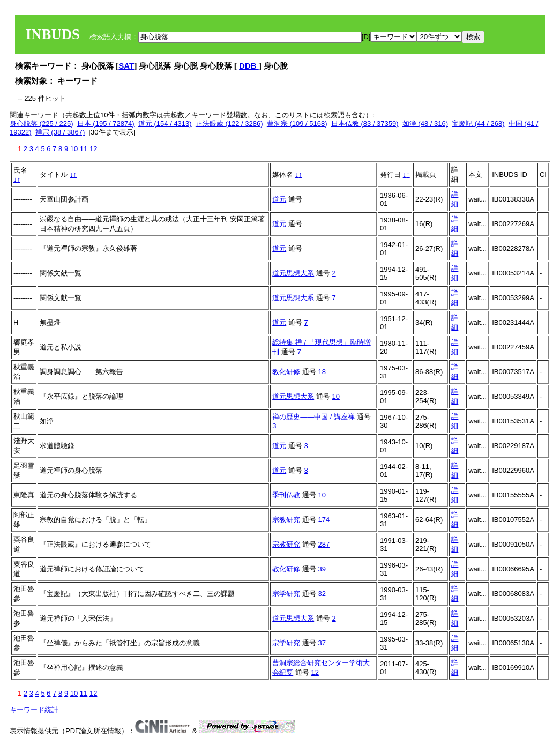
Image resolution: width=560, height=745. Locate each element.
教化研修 (286, 372)
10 (74, 149)
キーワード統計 (34, 710)
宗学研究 (286, 594)
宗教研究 (286, 520)
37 (322, 643)
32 (322, 594)
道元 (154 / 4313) (165, 124)
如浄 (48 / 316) (425, 124)
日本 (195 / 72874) (106, 124)
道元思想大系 (293, 273)
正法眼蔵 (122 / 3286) (229, 124)
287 (324, 544)
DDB (249, 66)
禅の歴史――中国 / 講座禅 (313, 417)
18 (322, 372)
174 (324, 520)
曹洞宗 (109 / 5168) (297, 124)
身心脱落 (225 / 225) (42, 124)
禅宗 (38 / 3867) (60, 132)
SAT (126, 66)
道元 (279, 199)
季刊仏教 (286, 495)
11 (84, 149)
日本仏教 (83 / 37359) (365, 124)
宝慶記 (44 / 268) (478, 124)
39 (322, 569)
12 (93, 149)
